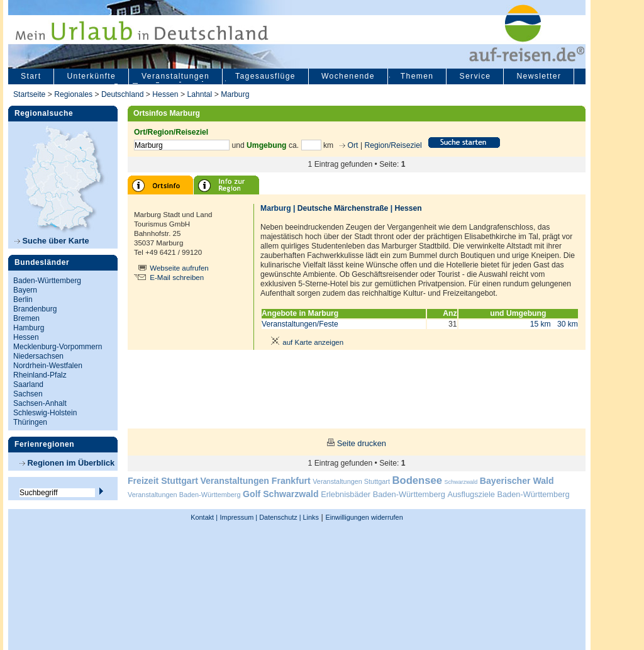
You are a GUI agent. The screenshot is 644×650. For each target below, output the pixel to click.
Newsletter (539, 76)
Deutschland (123, 94)
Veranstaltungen (175, 76)
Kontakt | (204, 517)
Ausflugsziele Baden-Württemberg (508, 494)
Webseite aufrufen (179, 268)
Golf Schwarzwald (280, 494)
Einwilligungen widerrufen (364, 517)
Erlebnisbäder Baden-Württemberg (383, 494)
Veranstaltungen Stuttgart (351, 481)
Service (475, 76)
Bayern (25, 290)
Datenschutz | (279, 517)
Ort (352, 145)
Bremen (26, 318)
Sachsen (28, 394)
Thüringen (30, 422)
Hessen (165, 94)
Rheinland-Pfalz (40, 375)
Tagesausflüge (265, 76)
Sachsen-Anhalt (40, 403)
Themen (417, 76)
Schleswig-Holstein (45, 413)
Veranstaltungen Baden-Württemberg (184, 495)
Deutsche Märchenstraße (343, 208)
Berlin (23, 300)
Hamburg (29, 328)
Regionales (73, 94)
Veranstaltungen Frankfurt (255, 481)
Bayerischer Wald (517, 481)
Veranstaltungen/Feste (300, 324)
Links (310, 517)
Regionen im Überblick (67, 463)
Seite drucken (362, 443)
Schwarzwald (461, 482)
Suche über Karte (52, 241)
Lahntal (199, 94)
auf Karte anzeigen (305, 342)
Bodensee (417, 480)
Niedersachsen (38, 356)
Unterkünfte (91, 76)
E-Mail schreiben (177, 277)
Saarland (28, 384)
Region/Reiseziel (393, 145)
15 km (541, 324)
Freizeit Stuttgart (163, 481)
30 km (568, 324)
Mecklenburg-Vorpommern (58, 347)
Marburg (235, 94)
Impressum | (239, 517)
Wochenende (348, 76)
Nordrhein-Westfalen (48, 366)
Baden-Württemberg (47, 281)
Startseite (29, 94)
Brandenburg (35, 309)
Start (31, 76)
